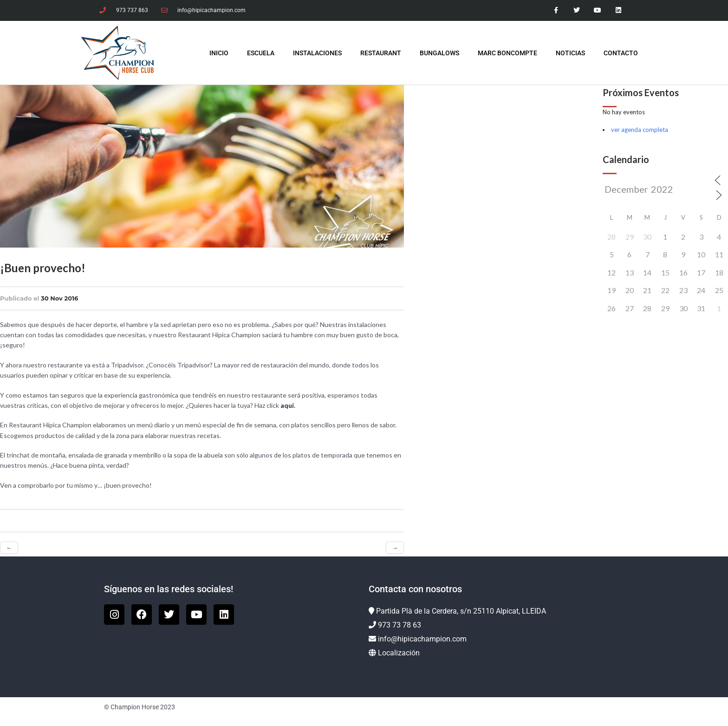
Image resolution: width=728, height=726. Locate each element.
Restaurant (381, 53)
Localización (399, 653)
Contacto (621, 53)
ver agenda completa (640, 130)
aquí (287, 405)
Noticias (570, 53)
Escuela (261, 53)
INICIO (219, 53)
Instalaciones (317, 53)
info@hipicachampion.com (422, 639)
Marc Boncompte (507, 53)
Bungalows (439, 53)
